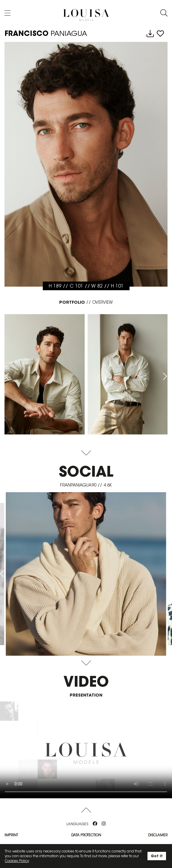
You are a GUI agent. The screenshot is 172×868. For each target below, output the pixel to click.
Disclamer (158, 835)
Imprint (11, 835)
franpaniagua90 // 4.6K (86, 485)
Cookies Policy (17, 861)
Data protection (86, 835)
